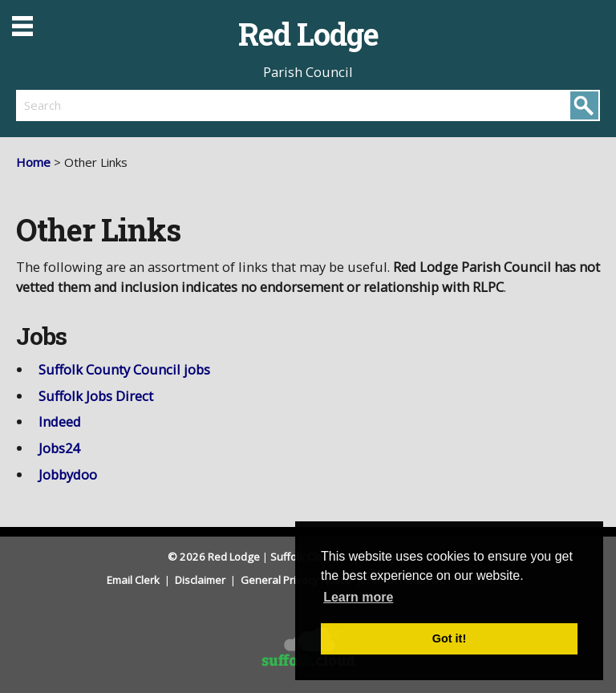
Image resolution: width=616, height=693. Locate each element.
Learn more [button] (358, 597)
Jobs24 (59, 448)
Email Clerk (134, 580)
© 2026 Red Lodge (214, 557)
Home (33, 162)
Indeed (60, 421)
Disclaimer (201, 580)
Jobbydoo (68, 474)
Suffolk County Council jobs (124, 369)
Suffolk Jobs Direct (96, 396)
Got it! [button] (449, 638)
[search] (162, 105)
